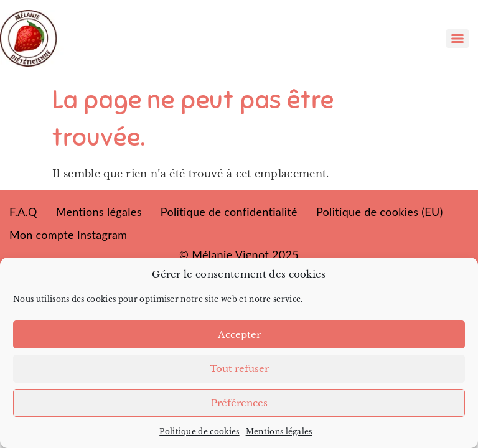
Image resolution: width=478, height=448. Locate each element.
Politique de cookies (199, 432)
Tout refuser (239, 369)
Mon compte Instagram (68, 235)
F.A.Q (23, 212)
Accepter (239, 334)
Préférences (239, 403)
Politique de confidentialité (229, 212)
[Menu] (457, 39)
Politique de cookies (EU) (380, 212)
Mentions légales (279, 432)
